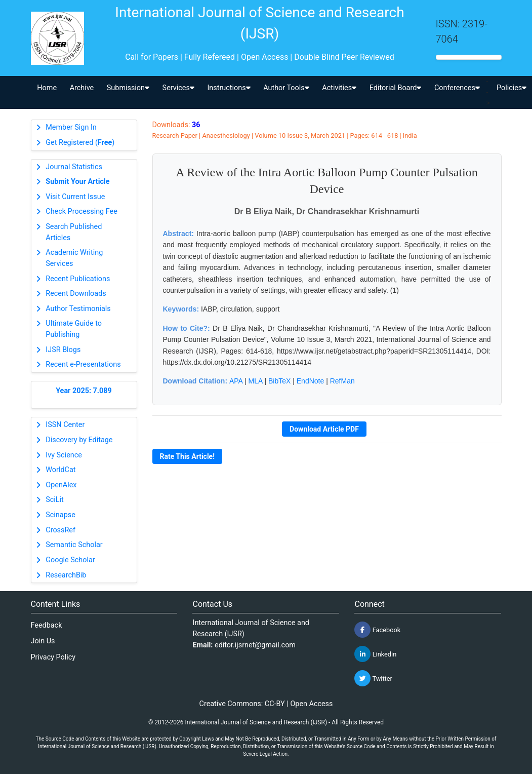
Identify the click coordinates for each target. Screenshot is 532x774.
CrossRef (60, 530)
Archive (82, 88)
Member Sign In (71, 127)
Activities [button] (339, 88)
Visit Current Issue (75, 197)
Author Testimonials (78, 309)
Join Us (43, 641)
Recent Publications (78, 279)
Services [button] (178, 88)
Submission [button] (128, 88)
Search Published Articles (74, 232)
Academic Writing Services (74, 258)
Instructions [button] (229, 88)
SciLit (55, 500)
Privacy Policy (53, 657)
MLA (256, 381)
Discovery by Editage (79, 440)
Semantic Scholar (74, 545)
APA (236, 381)
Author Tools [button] (286, 88)
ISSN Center (65, 425)
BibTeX (279, 381)
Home (47, 88)
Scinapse (60, 515)
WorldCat (60, 470)
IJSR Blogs (63, 350)
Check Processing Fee (81, 211)
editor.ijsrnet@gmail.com (255, 645)
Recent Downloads (76, 294)
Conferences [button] (457, 88)
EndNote (310, 381)
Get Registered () (80, 143)
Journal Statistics (74, 167)
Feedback (47, 625)
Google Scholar (70, 560)
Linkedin (375, 654)
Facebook (377, 630)
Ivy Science (64, 455)
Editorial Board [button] (396, 88)
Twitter (373, 678)
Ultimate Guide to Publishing (74, 329)
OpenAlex (61, 485)
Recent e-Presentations (83, 364)
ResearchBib (66, 575)
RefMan (342, 381)
